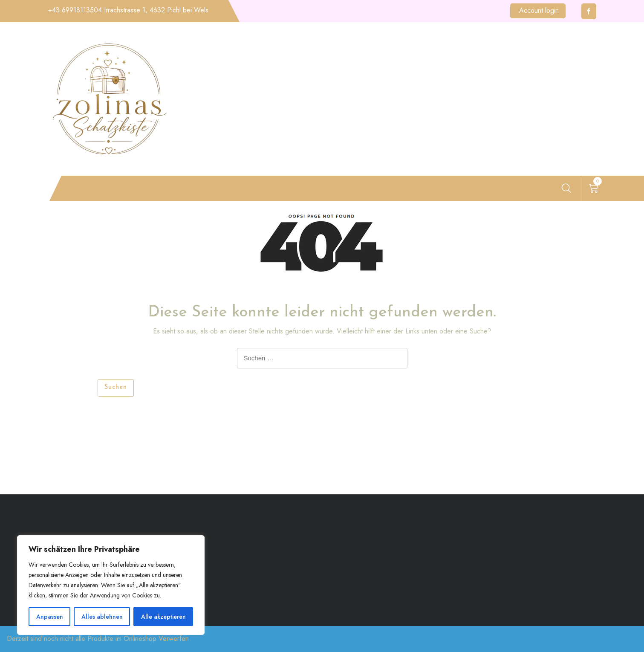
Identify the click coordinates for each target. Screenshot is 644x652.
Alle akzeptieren (163, 617)
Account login (539, 10)
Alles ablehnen (102, 617)
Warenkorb (274, 190)
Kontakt (387, 190)
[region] (111, 585)
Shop (192, 190)
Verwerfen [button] (174, 639)
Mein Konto (334, 190)
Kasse (227, 190)
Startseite (95, 190)
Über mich (149, 190)
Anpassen (50, 617)
